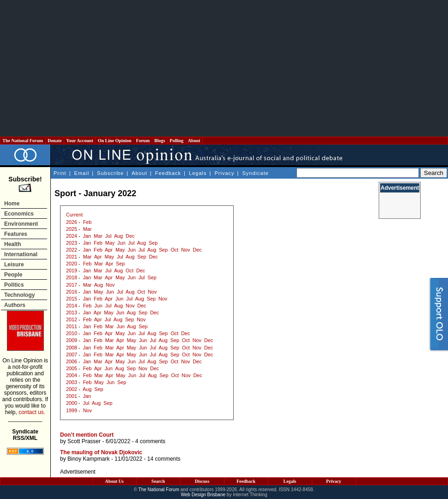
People (13, 275)
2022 (72, 250)
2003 (72, 382)
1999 (72, 410)
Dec (130, 236)
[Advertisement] (224, 68)
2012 (72, 319)
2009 (72, 340)
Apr (109, 250)
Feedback (168, 173)
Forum (143, 141)
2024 (72, 236)
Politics (14, 285)
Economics (19, 214)
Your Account (80, 141)
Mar (88, 229)
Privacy (224, 173)
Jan (87, 236)
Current (74, 215)
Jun (121, 243)
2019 (72, 271)
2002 (72, 389)
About (194, 141)
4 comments (150, 441)
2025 (72, 229)
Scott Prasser (84, 441)
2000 (72, 403)
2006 (72, 361)
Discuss (202, 481)
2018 (72, 277)
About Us (114, 481)
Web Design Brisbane (203, 495)
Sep (153, 243)
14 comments (164, 459)
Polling (177, 141)
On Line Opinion (115, 141)
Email (82, 173)
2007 (72, 355)
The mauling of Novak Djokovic (101, 452)
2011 (72, 326)
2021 (72, 257)
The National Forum (23, 141)
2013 (72, 313)
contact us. (32, 412)
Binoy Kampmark (88, 459)
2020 (72, 264)
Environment (21, 224)
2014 (72, 306)
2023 (72, 243)
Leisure (14, 265)
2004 (72, 375)
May (110, 243)
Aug (118, 236)
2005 (72, 368)
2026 (72, 222)
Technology (19, 295)
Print (60, 173)
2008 (72, 348)
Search (158, 481)
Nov (185, 250)
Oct (174, 250)
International (21, 254)
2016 (72, 292)
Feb (88, 222)
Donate (55, 141)
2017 (72, 285)
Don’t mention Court (87, 435)
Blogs (160, 141)
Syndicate (256, 173)
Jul (109, 236)
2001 (72, 396)
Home (12, 204)
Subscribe (110, 173)
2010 (72, 333)
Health (13, 244)
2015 (72, 299)
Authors (15, 305)
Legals (198, 173)
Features (16, 234)
